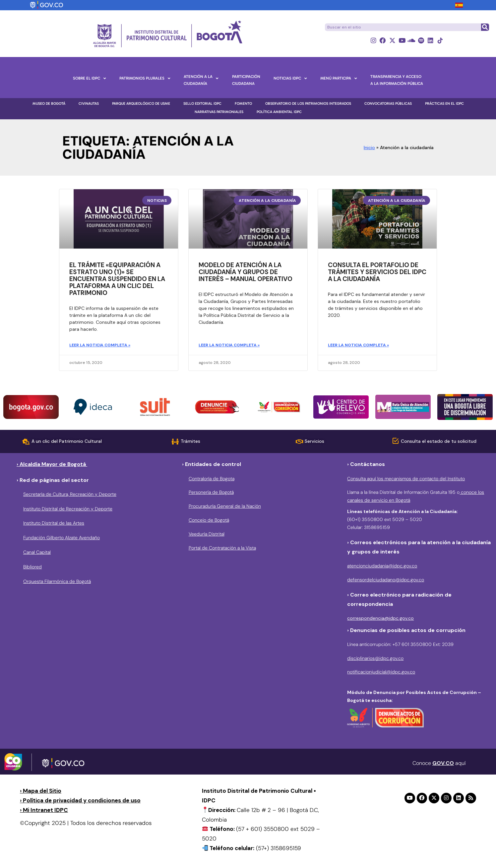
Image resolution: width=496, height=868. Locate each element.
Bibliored (32, 567)
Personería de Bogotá (211, 492)
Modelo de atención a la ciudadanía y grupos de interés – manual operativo (246, 272)
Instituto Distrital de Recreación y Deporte (68, 509)
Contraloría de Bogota (212, 479)
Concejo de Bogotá (209, 520)
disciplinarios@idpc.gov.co (375, 658)
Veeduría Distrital (207, 534)
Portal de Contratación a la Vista (222, 548)
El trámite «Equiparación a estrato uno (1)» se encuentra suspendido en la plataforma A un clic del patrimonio (117, 279)
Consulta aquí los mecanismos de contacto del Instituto (406, 479)
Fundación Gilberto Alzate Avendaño (62, 538)
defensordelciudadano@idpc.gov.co (386, 580)
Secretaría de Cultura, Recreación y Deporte (70, 494)
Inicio (369, 147)
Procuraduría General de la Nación (225, 506)
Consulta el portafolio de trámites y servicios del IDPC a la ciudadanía (377, 272)
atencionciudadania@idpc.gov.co (382, 566)
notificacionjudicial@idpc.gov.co (381, 672)
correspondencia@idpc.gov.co (380, 618)
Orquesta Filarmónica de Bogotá (57, 581)
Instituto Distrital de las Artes (54, 523)
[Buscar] (485, 27)
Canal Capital (37, 552)
